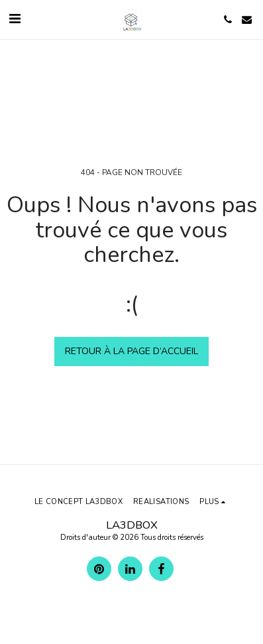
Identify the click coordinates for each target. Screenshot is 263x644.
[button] (15, 19)
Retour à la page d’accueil (131, 351)
